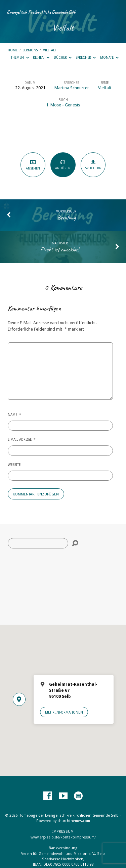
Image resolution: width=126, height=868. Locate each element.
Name (14, 415)
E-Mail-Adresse (22, 439)
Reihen (41, 57)
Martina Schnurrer (72, 88)
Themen (20, 57)
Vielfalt (50, 50)
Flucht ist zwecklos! (60, 249)
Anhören (63, 164)
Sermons (30, 50)
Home (13, 50)
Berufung (66, 218)
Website (14, 465)
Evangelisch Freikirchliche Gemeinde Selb (41, 12)
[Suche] (38, 543)
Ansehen (33, 165)
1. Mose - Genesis (63, 105)
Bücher (63, 57)
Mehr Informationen (64, 712)
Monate (109, 57)
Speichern (93, 164)
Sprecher (86, 57)
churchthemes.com (74, 821)
